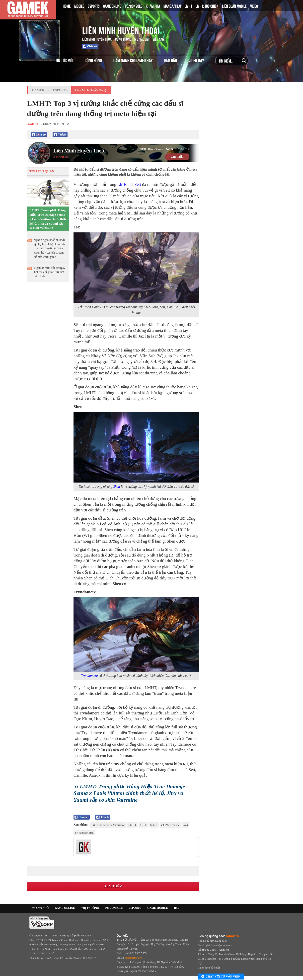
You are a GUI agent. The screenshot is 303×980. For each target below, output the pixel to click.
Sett (138, 184)
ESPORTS (94, 6)
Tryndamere (89, 676)
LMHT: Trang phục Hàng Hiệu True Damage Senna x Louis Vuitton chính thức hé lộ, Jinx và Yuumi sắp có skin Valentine (48, 219)
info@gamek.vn (133, 958)
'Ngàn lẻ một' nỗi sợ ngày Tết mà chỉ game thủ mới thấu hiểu (49, 272)
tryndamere (84, 833)
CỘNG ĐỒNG (93, 60)
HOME (67, 6)
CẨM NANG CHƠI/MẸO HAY (133, 60)
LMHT (188, 6)
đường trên (170, 825)
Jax (186, 825)
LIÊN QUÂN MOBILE (234, 6)
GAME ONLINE (112, 6)
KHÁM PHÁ (153, 6)
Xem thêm (113, 886)
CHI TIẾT (177, 157)
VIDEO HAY (196, 60)
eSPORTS (135, 908)
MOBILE (79, 6)
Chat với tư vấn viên (221, 977)
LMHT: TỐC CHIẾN (207, 6)
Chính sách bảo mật (209, 968)
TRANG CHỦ (40, 908)
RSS (176, 908)
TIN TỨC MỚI (64, 60)
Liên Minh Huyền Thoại (121, 30)
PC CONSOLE (114, 908)
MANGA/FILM (172, 6)
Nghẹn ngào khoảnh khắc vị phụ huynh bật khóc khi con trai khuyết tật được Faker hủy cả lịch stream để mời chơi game (50, 248)
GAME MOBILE (157, 908)
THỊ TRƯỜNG (90, 908)
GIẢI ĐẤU (171, 60)
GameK (38, 90)
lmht (132, 825)
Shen (116, 487)
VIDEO (254, 6)
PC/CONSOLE (134, 6)
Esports (60, 90)
